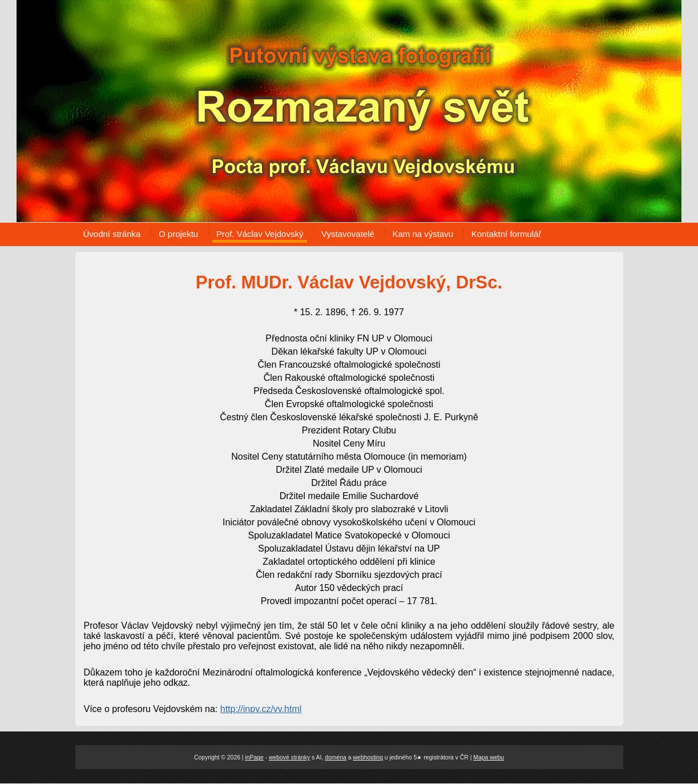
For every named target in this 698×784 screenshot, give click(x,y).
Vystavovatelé (348, 234)
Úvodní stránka (112, 234)
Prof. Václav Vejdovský (260, 234)
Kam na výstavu (423, 234)
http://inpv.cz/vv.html (261, 709)
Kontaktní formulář (507, 234)
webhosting (368, 757)
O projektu (178, 234)
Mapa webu (489, 757)
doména (336, 757)
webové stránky (289, 757)
